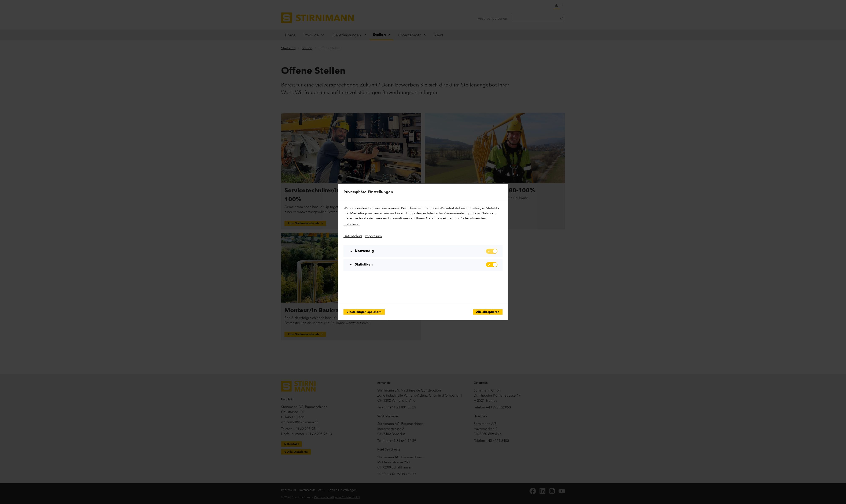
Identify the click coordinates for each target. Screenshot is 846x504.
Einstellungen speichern (364, 312)
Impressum (373, 236)
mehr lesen (352, 224)
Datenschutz (353, 236)
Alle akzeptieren (488, 312)
